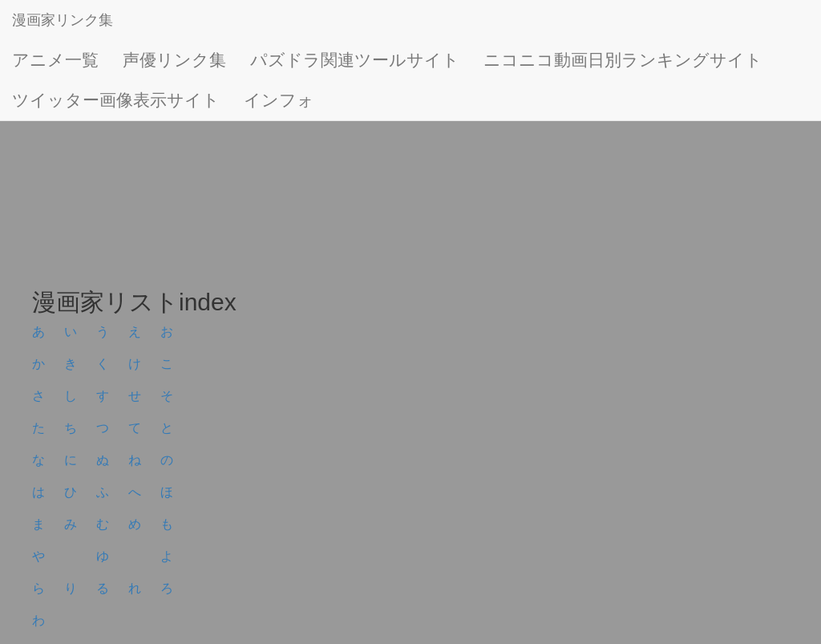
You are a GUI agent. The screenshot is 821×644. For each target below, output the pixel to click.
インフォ (279, 100)
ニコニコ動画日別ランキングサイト (623, 60)
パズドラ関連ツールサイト (355, 60)
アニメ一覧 (55, 60)
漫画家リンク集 (63, 20)
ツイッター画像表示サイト (116, 100)
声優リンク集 (174, 60)
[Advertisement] (410, 160)
